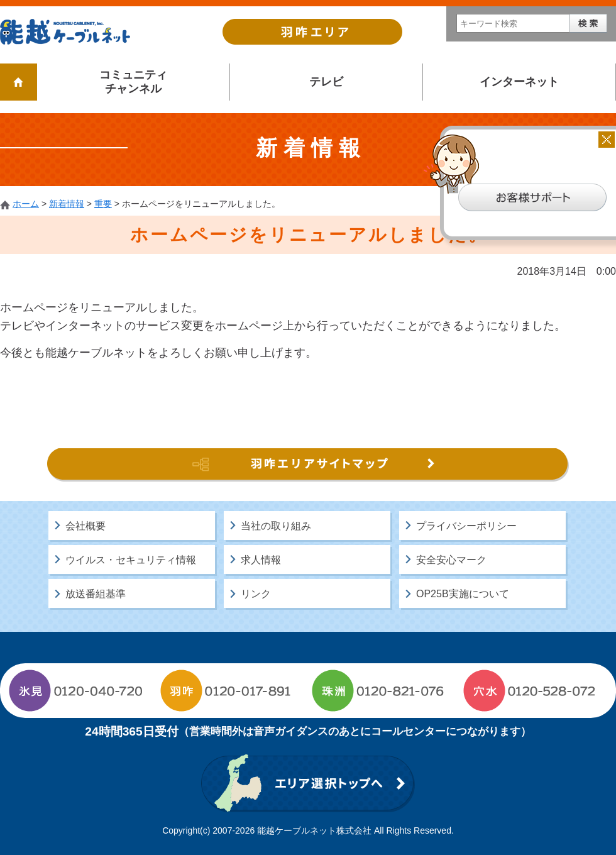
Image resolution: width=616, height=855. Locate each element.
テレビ (326, 82)
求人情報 (261, 560)
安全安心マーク (451, 560)
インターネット (519, 82)
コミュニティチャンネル (133, 82)
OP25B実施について (463, 594)
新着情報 (67, 204)
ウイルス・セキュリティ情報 (131, 560)
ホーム (26, 204)
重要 (103, 204)
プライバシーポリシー (466, 526)
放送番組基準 (96, 594)
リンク (256, 594)
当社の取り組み (276, 526)
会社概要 (85, 526)
